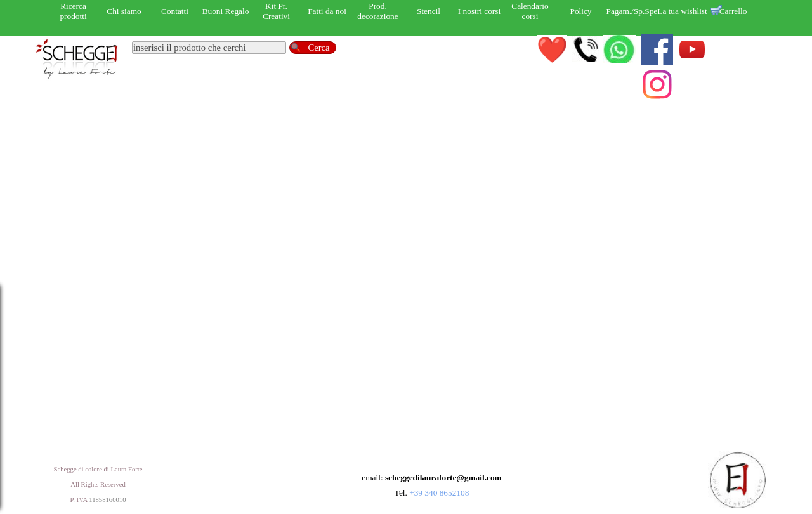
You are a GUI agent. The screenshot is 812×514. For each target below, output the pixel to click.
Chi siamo (124, 11)
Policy (580, 11)
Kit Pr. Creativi (276, 11)
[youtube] (692, 49)
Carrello (733, 11)
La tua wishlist (682, 11)
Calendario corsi (530, 11)
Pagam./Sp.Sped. (635, 11)
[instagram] (657, 84)
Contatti (175, 11)
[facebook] (657, 49)
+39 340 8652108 (439, 493)
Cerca (318, 48)
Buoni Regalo (226, 11)
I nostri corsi (479, 11)
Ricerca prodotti (73, 11)
